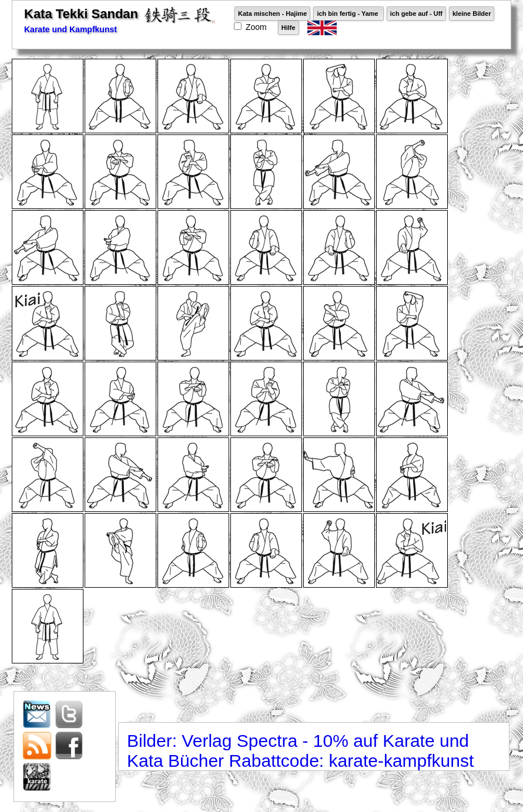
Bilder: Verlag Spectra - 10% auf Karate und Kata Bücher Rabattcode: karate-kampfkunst (300, 751)
